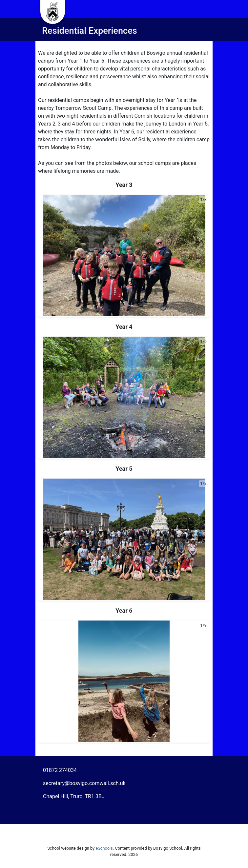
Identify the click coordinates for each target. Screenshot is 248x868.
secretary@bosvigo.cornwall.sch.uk (84, 783)
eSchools (104, 848)
